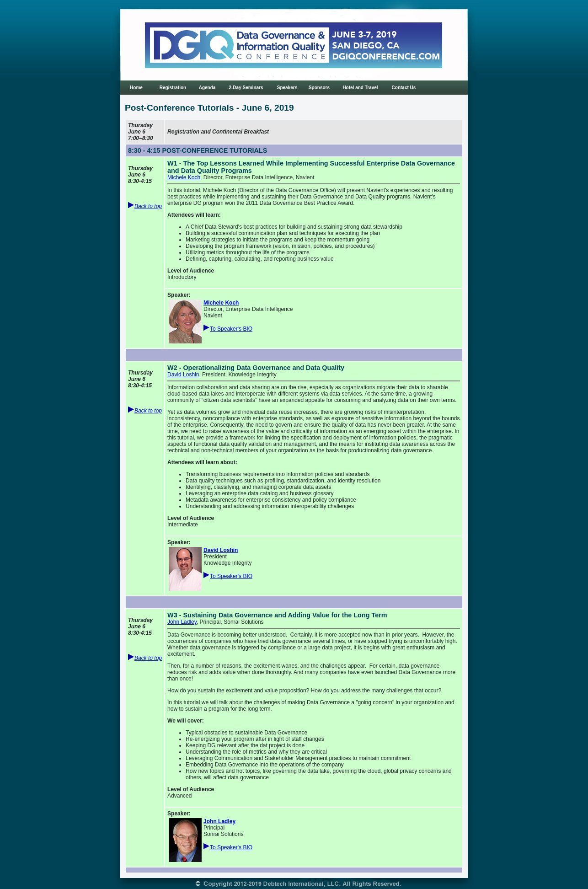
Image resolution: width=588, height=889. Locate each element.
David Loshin (183, 375)
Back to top (148, 206)
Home (136, 88)
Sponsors (319, 88)
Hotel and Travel (360, 88)
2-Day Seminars (246, 88)
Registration (173, 88)
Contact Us (404, 88)
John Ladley (182, 622)
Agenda (207, 88)
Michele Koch (184, 177)
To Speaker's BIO (231, 329)
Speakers (287, 88)
